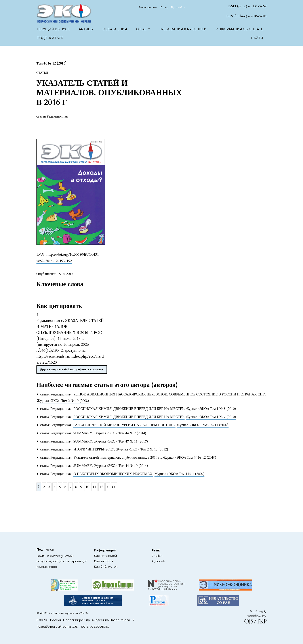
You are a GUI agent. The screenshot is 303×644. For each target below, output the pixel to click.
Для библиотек (106, 566)
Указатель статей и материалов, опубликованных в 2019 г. (117, 458)
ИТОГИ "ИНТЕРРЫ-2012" (94, 449)
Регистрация (148, 7)
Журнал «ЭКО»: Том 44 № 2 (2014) (120, 433)
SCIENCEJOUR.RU (95, 627)
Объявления (115, 29)
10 (87, 487)
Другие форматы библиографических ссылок (72, 369)
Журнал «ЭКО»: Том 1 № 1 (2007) (179, 474)
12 (101, 487)
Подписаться (50, 38)
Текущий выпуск (53, 29)
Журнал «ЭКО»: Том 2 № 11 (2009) (202, 425)
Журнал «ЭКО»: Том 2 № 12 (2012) (142, 449)
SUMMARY (83, 433)
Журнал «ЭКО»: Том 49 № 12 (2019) (189, 458)
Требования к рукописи (183, 29)
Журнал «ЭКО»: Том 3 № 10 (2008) (63, 401)
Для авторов (104, 561)
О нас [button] (142, 29)
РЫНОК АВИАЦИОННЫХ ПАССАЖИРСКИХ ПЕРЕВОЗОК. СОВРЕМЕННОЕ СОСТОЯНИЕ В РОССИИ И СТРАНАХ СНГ (169, 394)
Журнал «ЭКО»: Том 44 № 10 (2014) (121, 466)
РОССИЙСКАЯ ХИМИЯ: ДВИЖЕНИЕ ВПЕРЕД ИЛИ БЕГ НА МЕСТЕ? (129, 409)
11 (94, 487)
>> (114, 487)
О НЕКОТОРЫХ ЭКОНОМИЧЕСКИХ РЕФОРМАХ (113, 474)
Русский (180, 7)
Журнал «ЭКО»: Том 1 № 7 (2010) (211, 417)
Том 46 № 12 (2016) (52, 63)
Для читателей (105, 556)
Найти (257, 38)
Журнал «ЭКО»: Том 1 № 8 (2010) (211, 409)
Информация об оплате (239, 29)
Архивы (86, 29)
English (157, 556)
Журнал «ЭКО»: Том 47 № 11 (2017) (121, 441)
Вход (164, 7)
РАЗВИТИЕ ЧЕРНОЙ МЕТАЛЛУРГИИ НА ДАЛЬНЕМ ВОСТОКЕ (124, 425)
